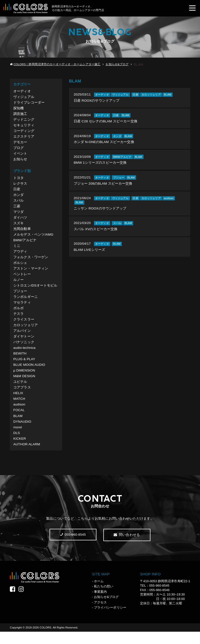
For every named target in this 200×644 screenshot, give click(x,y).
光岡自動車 (22, 233)
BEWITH (20, 362)
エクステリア (24, 138)
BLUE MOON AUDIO (30, 374)
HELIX (18, 403)
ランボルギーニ (26, 304)
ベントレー (22, 280)
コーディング (24, 132)
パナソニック (24, 351)
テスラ (18, 321)
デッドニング (24, 121)
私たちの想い (104, 599)
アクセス (100, 614)
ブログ (18, 150)
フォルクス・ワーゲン (31, 263)
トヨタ (18, 181)
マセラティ (22, 310)
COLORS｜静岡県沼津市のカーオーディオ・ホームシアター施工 (57, 64)
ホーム (99, 593)
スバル (18, 204)
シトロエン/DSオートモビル (35, 292)
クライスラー (24, 327)
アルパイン (22, 339)
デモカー (20, 144)
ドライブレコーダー (29, 103)
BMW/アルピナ (25, 245)
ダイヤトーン (24, 345)
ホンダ (18, 198)
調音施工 (20, 115)
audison (19, 415)
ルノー (18, 286)
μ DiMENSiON (25, 380)
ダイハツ (20, 222)
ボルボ (18, 315)
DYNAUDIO (22, 433)
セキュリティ (24, 127)
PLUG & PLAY (25, 368)
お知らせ (20, 162)
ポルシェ (20, 269)
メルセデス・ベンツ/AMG (33, 239)
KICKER (20, 450)
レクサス (20, 187)
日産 (17, 193)
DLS (17, 444)
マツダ (18, 216)
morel (18, 438)
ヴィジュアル (24, 97)
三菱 (17, 210)
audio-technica (25, 356)
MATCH (19, 409)
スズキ (18, 228)
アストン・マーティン (31, 274)
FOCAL (19, 421)
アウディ (20, 257)
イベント (20, 156)
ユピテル (20, 392)
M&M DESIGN (25, 386)
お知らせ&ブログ (117, 64)
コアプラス (22, 398)
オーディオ (22, 92)
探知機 (18, 109)
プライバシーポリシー (110, 620)
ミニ (17, 251)
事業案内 (100, 604)
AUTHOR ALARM (27, 456)
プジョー (20, 298)
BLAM (18, 427)
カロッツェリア (26, 333)
